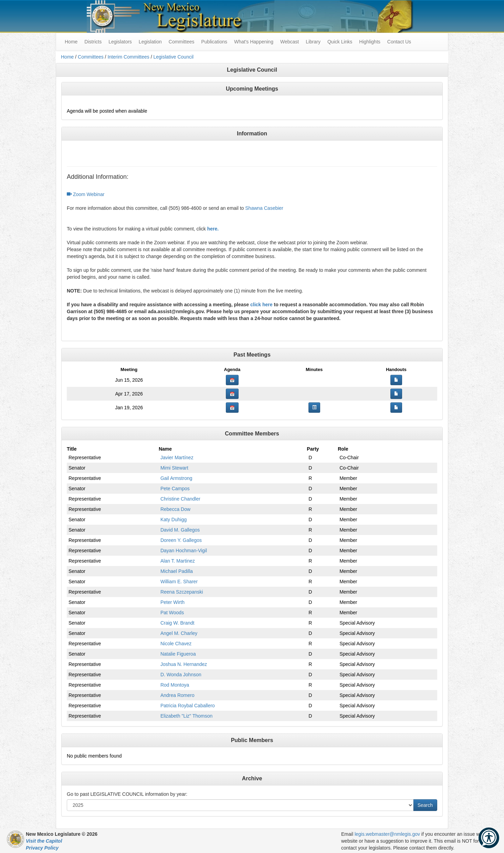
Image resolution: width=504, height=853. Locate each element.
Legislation (150, 42)
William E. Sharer (179, 582)
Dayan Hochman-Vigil (184, 551)
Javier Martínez (177, 458)
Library (313, 42)
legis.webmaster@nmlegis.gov (387, 834)
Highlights (370, 42)
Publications (214, 42)
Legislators (120, 42)
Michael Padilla (177, 571)
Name (165, 449)
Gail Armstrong (176, 478)
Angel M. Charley (179, 633)
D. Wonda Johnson (181, 675)
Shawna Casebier (264, 208)
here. (213, 229)
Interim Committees (128, 57)
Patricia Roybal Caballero (188, 706)
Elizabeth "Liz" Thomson (186, 716)
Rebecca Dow (175, 509)
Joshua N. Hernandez (184, 664)
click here (261, 305)
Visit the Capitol (44, 841)
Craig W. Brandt (177, 623)
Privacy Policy (42, 848)
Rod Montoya (175, 685)
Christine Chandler (180, 499)
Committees (182, 42)
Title (72, 449)
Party (313, 449)
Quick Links (340, 42)
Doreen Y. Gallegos (181, 540)
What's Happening (254, 42)
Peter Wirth (172, 602)
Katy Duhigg (174, 520)
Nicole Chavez (176, 644)
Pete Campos (175, 489)
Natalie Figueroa (178, 654)
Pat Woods (172, 613)
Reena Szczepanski (182, 592)
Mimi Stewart (174, 468)
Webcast (290, 42)
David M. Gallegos (180, 530)
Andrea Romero (177, 695)
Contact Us (399, 42)
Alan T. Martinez (178, 561)
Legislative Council (173, 57)
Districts (93, 42)
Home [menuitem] (71, 42)
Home (67, 57)
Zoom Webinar (86, 194)
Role (343, 449)
